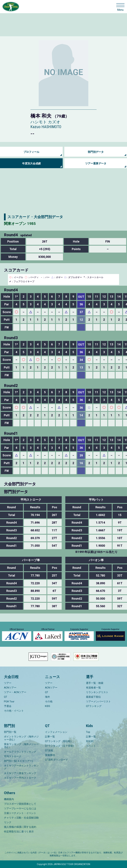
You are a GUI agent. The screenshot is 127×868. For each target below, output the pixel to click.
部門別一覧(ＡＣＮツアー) (18, 761)
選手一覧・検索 (95, 683)
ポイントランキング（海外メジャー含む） (21, 738)
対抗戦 (90, 741)
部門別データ (96, 152)
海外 (47, 697)
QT (6, 697)
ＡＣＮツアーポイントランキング (21, 767)
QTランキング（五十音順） (60, 746)
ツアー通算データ (96, 163)
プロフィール (31, 152)
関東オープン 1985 (20, 224)
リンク (8, 822)
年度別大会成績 (31, 163)
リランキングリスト (97, 692)
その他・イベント (14, 711)
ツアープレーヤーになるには (20, 808)
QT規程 (49, 750)
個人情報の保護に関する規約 (20, 827)
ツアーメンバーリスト (98, 701)
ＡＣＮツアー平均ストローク (20, 778)
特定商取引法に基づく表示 (19, 832)
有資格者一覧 (93, 688)
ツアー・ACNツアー (15, 692)
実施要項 (50, 755)
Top (88, 732)
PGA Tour (9, 701)
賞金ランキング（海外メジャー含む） (21, 746)
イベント (91, 746)
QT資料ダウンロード (56, 760)
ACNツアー (10, 688)
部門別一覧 (10, 732)
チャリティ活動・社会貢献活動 (21, 818)
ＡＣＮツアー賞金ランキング (20, 773)
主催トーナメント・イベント (20, 813)
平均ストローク (13, 756)
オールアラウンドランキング (20, 752)
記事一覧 (50, 737)
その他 (49, 701)
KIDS (48, 706)
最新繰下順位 (93, 697)
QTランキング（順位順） (59, 741)
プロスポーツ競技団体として (20, 804)
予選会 (8, 706)
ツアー (8, 683)
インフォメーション (56, 732)
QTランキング (94, 706)
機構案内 (9, 799)
